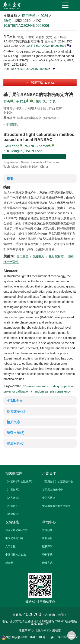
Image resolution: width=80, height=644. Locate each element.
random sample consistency (53, 391)
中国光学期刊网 (14, 538)
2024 (44, 16)
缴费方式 (47, 563)
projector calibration (17, 391)
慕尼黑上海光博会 (52, 490)
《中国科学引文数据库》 (19, 481)
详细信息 (10, 124)
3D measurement (35, 386)
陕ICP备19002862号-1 (65, 637)
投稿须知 (47, 530)
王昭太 (21, 102)
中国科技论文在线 (16, 555)
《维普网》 (12, 506)
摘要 (10, 178)
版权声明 (47, 546)
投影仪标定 (57, 256)
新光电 (9, 563)
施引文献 (16, 433)
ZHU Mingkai (13, 151)
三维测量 (23, 256)
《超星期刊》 (13, 514)
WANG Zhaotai (37, 146)
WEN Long (34, 151)
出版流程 (47, 538)
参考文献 (16, 411)
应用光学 (29, 16)
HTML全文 (15, 401)
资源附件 (16, 443)
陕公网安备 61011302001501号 (26, 638)
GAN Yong (11, 146)
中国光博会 (49, 498)
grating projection (62, 386)
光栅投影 (39, 256)
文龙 (52, 102)
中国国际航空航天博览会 (56, 506)
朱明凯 (41, 102)
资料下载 (47, 555)
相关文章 (13, 422)
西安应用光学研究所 (17, 530)
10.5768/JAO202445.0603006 (26, 26)
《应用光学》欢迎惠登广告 (58, 481)
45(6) (8, 21)
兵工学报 (10, 546)
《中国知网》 (13, 490)
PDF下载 (43, 83)
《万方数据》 (13, 498)
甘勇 (7, 102)
